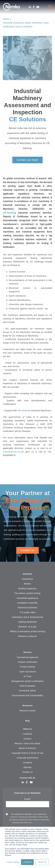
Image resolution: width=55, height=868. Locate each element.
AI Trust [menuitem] (28, 676)
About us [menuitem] (27, 729)
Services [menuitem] (28, 652)
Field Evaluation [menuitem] (27, 686)
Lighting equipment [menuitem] (27, 622)
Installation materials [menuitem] (28, 603)
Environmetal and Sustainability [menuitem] (28, 695)
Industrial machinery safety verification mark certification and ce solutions (26, 25)
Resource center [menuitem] (28, 711)
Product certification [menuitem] (27, 662)
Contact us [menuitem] (28, 772)
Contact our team (28, 160)
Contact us (27, 550)
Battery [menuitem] (28, 584)
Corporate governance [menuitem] (27, 758)
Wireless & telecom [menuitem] (27, 636)
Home (6, 19)
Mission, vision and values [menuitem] (27, 743)
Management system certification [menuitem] (27, 681)
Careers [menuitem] (27, 739)
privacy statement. (39, 823)
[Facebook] (34, 7)
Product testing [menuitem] (27, 667)
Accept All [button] (27, 862)
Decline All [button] (42, 862)
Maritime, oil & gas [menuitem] (27, 627)
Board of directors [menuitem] (27, 748)
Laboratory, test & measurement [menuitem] (27, 617)
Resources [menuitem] (27, 706)
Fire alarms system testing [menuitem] (28, 593)
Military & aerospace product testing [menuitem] (27, 631)
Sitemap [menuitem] (27, 767)
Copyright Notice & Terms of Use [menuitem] (27, 753)
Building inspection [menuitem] (28, 589)
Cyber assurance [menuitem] (27, 672)
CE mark (22, 410)
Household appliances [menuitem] (27, 598)
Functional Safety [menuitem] (27, 691)
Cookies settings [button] (13, 862)
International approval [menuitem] (27, 657)
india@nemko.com (12, 452)
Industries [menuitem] (27, 574)
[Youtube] (38, 7)
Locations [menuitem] (27, 734)
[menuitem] (27, 645)
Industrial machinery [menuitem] (27, 608)
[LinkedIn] (30, 7)
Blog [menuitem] (28, 721)
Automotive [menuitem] (27, 579)
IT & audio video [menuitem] (27, 612)
